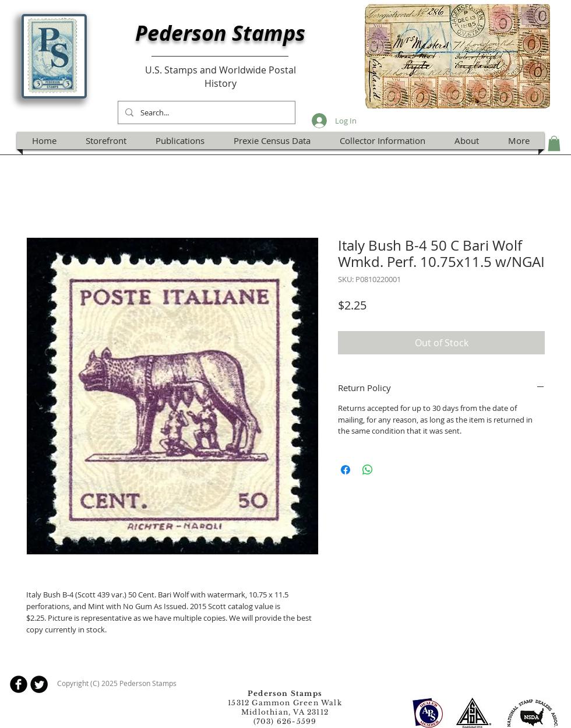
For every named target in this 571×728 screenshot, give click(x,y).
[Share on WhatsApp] (368, 470)
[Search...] (205, 112)
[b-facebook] (19, 684)
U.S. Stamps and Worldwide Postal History (221, 76)
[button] (554, 143)
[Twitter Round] (39, 684)
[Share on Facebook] (346, 470)
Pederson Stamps (220, 33)
